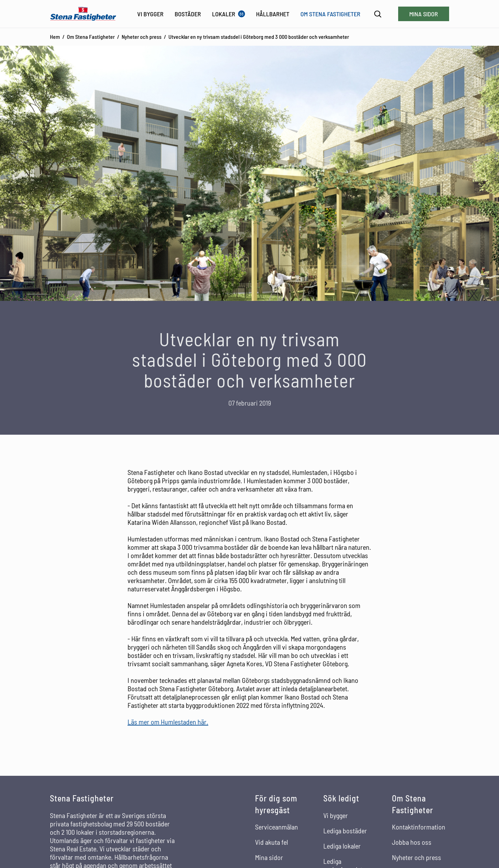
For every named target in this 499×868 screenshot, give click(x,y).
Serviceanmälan (277, 827)
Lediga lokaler (342, 846)
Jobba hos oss (412, 842)
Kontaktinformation (419, 827)
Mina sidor (424, 14)
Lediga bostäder (345, 831)
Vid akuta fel (272, 842)
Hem (55, 37)
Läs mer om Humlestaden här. (168, 722)
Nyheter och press (142, 37)
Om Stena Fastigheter (91, 37)
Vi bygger (336, 815)
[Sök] (378, 14)
